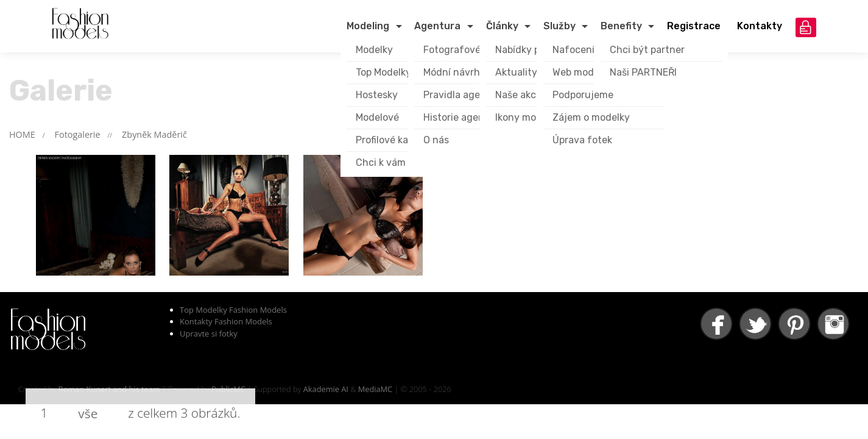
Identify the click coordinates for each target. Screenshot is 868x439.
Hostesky (377, 95)
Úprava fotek (582, 140)
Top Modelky (383, 72)
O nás (436, 140)
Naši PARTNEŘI (643, 72)
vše (88, 413)
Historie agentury (464, 117)
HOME (22, 134)
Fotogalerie (78, 134)
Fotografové (452, 50)
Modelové (377, 117)
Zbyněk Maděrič (154, 134)
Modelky (374, 50)
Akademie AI (326, 389)
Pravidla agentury (464, 95)
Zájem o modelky (591, 117)
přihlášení (806, 27)
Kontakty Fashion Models (226, 321)
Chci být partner (647, 50)
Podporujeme (583, 95)
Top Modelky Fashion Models (233, 310)
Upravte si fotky (209, 334)
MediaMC (375, 389)
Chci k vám (381, 162)
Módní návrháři (457, 72)
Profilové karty (389, 140)
